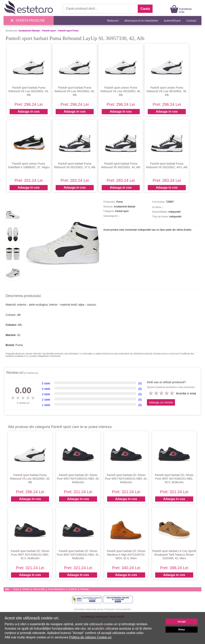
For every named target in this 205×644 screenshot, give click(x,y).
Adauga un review (161, 402)
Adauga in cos (29, 111)
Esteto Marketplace (57, 589)
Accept (182, 622)
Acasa (16, 589)
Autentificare (172, 20)
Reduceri (113, 20)
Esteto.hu (73, 589)
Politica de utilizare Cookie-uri (90, 637)
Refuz (182, 630)
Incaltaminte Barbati (29, 31)
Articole (26, 589)
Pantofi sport (49, 31)
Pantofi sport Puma (68, 31)
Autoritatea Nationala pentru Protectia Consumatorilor (103, 609)
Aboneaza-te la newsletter (141, 20)
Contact (191, 20)
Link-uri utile (39, 589)
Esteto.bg (84, 589)
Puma (19, 345)
